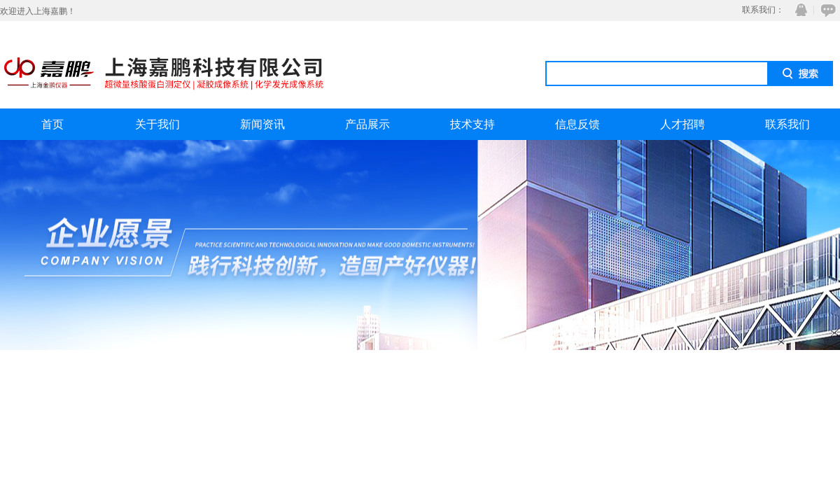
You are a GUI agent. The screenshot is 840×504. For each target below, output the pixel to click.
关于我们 (157, 124)
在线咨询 (826, 10)
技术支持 (472, 124)
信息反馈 (577, 124)
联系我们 (787, 124)
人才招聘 (682, 124)
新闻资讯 (262, 124)
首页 (52, 124)
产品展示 (367, 124)
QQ (798, 10)
